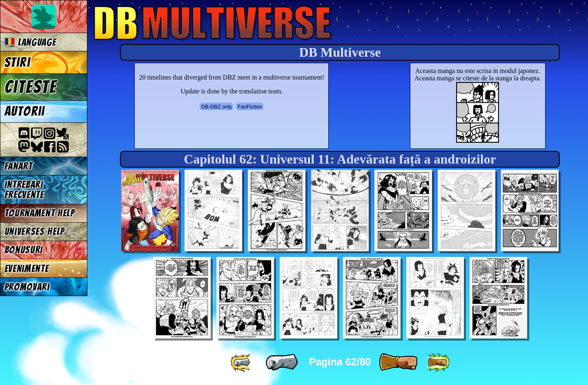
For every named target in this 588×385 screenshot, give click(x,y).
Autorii (25, 111)
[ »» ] (438, 363)
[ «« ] (242, 363)
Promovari (27, 287)
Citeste (31, 87)
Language (30, 42)
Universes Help (35, 231)
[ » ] (398, 363)
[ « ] (282, 363)
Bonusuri (24, 250)
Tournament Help (40, 213)
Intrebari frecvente (24, 190)
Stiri (17, 62)
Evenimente (27, 269)
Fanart (19, 166)
